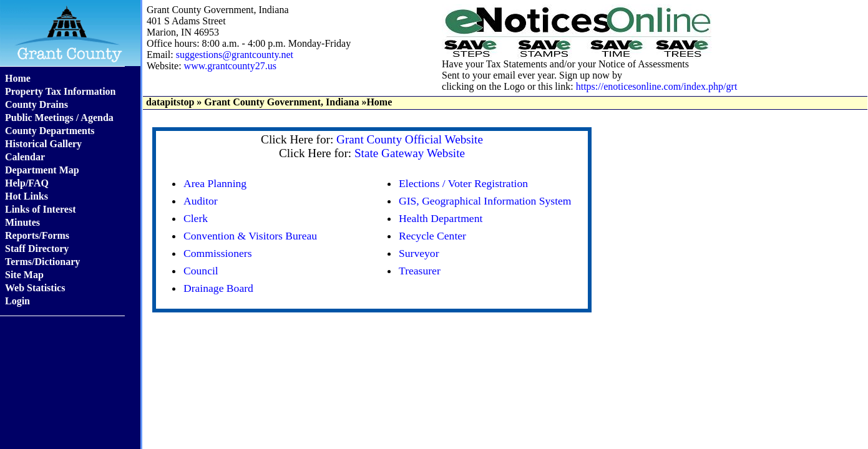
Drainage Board (218, 288)
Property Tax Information (60, 91)
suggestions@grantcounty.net (235, 55)
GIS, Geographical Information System (485, 201)
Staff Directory (37, 249)
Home (18, 78)
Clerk (196, 218)
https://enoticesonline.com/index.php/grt (657, 86)
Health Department (441, 218)
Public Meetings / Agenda (59, 118)
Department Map (42, 170)
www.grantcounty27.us (230, 66)
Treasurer (420, 271)
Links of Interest (41, 209)
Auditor (201, 201)
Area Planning (215, 183)
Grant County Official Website (410, 139)
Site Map (24, 275)
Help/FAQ (27, 183)
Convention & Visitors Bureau (250, 236)
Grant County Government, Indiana (281, 102)
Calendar (25, 157)
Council (201, 271)
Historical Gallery (43, 144)
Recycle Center (432, 236)
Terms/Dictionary (42, 262)
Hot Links (27, 196)
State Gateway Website (410, 153)
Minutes (22, 222)
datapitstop (170, 102)
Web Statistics (35, 288)
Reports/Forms (37, 235)
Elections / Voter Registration (463, 183)
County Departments (50, 131)
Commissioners (217, 253)
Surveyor (419, 253)
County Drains (37, 104)
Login (17, 301)
